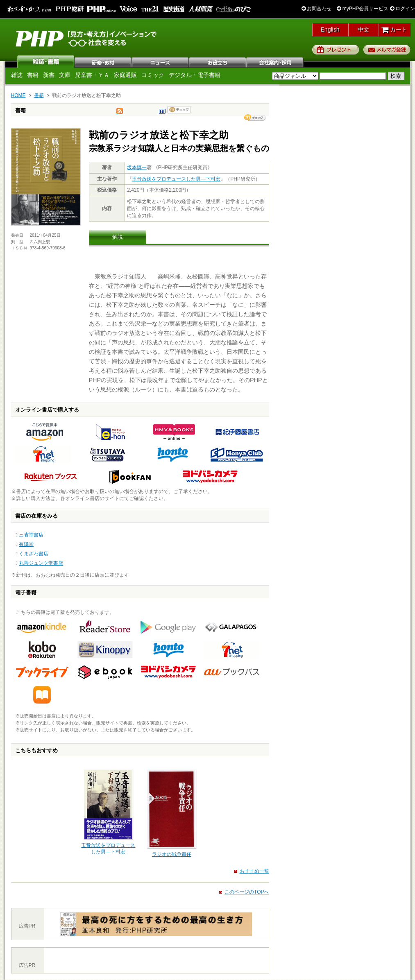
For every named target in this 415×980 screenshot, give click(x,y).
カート (394, 29)
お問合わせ (316, 9)
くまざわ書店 (34, 554)
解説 (118, 237)
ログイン (403, 9)
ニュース (161, 61)
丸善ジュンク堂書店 (41, 563)
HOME (18, 95)
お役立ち (218, 61)
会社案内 (275, 61)
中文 (363, 29)
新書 (49, 75)
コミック (153, 75)
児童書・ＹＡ (92, 75)
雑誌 (46, 61)
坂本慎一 (137, 167)
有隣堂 (26, 544)
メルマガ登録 (387, 50)
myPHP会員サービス (363, 9)
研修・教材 (103, 61)
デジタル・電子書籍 (195, 75)
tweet (120, 113)
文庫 (65, 75)
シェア (255, 118)
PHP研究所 (87, 38)
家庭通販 (125, 75)
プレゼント (336, 50)
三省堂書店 (31, 535)
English (330, 29)
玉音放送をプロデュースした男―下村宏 (176, 179)
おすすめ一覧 (254, 871)
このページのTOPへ (247, 892)
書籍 (33, 75)
